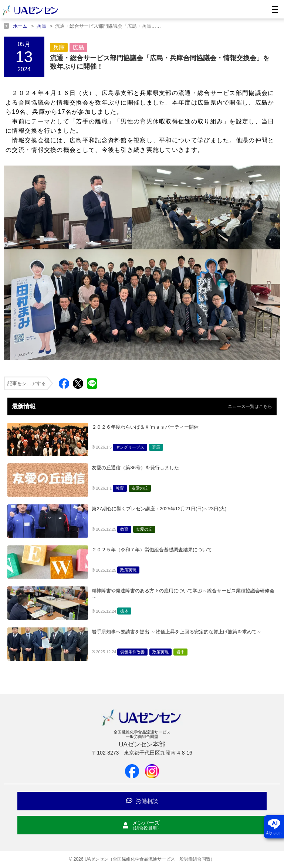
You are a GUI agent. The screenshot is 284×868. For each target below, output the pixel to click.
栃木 (124, 611)
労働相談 (142, 801)
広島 (78, 47)
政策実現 (128, 570)
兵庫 (59, 47)
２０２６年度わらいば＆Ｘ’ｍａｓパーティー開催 (150, 427)
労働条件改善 (132, 652)
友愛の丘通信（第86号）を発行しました (135, 468)
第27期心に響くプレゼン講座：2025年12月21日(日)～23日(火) (159, 509)
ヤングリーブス (130, 447)
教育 (120, 488)
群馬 (156, 447)
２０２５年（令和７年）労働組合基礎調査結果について (152, 550)
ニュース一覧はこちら (250, 406)
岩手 (180, 652)
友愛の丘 (140, 488)
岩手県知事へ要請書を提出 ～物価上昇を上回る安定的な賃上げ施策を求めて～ (177, 632)
